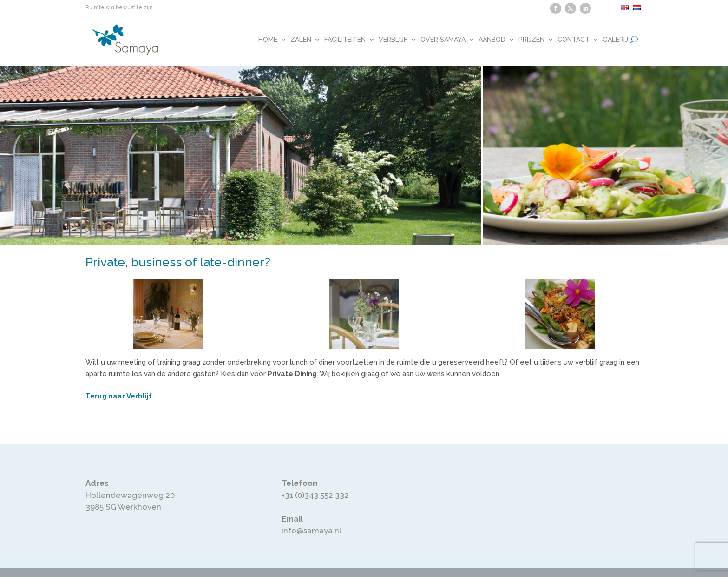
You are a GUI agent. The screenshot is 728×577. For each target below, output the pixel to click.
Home (268, 40)
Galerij (615, 40)
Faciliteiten (345, 40)
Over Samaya (443, 40)
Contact (574, 40)
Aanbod (492, 40)
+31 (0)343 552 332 (315, 495)
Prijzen (531, 40)
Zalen (301, 40)
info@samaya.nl (312, 531)
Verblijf (393, 40)
